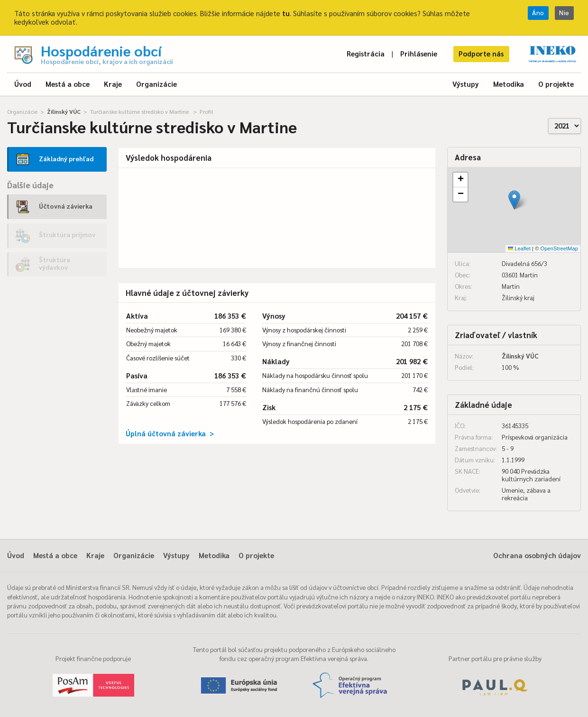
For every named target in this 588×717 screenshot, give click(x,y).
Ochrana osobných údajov (537, 555)
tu (286, 13)
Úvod (23, 84)
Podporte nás (481, 53)
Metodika (509, 84)
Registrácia (366, 53)
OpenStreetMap (559, 248)
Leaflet (519, 248)
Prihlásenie (419, 53)
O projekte (556, 84)
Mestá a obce (68, 84)
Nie (564, 13)
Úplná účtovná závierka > (170, 433)
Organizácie (156, 84)
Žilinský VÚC (64, 111)
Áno (538, 13)
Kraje (113, 84)
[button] (514, 200)
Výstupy (466, 84)
